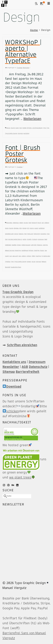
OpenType (37, 251)
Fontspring (37, 234)
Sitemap (9, 372)
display (25, 228)
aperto (8, 128)
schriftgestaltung (37, 128)
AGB (25, 367)
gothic (25, 239)
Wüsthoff (8, 267)
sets (20, 256)
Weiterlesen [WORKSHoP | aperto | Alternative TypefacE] (32, 119)
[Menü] (49, 4)
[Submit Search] (4, 496)
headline (14, 245)
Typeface (20, 68)
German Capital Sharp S (15, 239)
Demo (7, 228)
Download (12, 387)
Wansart (44, 262)
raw (46, 251)
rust (11, 256)
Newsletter (11, 367)
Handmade (8, 245)
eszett (36, 228)
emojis (32, 228)
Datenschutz (38, 367)
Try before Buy (46, 256)
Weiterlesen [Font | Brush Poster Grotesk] (32, 214)
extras (16, 234)
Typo (48, 128)
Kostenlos (43, 234)
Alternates (9, 223)
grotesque (41, 239)
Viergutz (20, 133)
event (17, 128)
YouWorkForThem (16, 267)
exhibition (42, 228)
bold (30, 223)
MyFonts (29, 128)
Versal (33, 262)
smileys (24, 256)
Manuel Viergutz (10, 251)
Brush (39, 223)
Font (21, 128)
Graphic (29, 239)
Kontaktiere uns (14, 362)
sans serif (15, 256)
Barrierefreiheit (28, 372)
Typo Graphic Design (11, 133)
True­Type (38, 256)
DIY (28, 228)
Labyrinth (34, 245)
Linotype (45, 245)
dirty (21, 228)
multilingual (25, 251)
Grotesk (35, 239)
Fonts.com (30, 234)
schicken (11, 411)
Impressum (37, 362)
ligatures (40, 245)
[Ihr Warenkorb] (42, 4)
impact (19, 245)
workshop (26, 133)
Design (13, 128)
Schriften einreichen (22, 345)
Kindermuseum (26, 245)
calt (43, 223)
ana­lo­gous (16, 223)
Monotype (18, 251)
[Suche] (36, 4)
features (21, 234)
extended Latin (9, 234)
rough (7, 256)
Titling (33, 256)
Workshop (26, 68)
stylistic (29, 256)
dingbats (16, 228)
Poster (42, 251)
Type (44, 128)
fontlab (24, 128)
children (47, 223)
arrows (26, 223)
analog (21, 223)
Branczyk (34, 223)
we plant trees (22, 477)
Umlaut (29, 262)
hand (46, 239)
